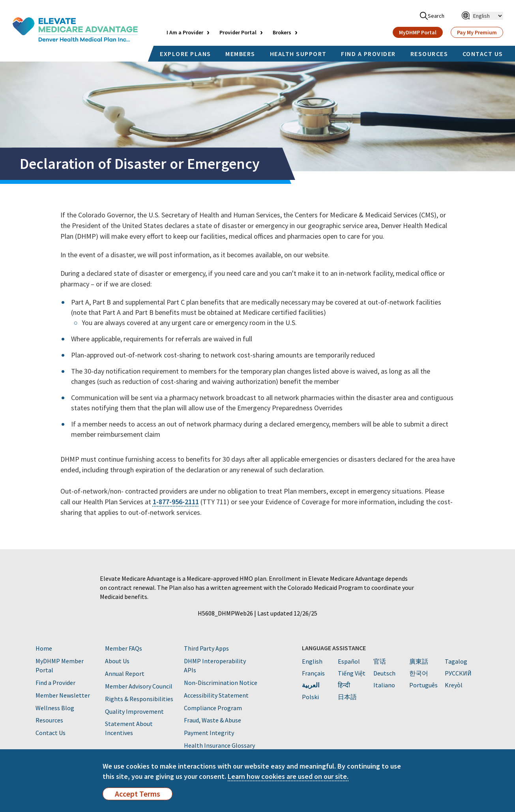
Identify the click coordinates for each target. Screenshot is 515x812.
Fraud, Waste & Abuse (213, 720)
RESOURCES (429, 54)
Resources (49, 720)
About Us (117, 661)
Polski (310, 697)
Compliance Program (213, 708)
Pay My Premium (477, 32)
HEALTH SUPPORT (298, 54)
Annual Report (125, 674)
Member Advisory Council (139, 686)
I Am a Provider (185, 32)
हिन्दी (344, 685)
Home (44, 648)
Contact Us (51, 733)
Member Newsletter (63, 695)
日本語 (347, 697)
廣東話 (419, 661)
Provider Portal (238, 32)
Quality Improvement (134, 711)
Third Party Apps (206, 648)
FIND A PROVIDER (368, 54)
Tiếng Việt (352, 673)
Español (349, 661)
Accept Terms (138, 794)
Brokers (282, 32)
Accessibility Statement (216, 695)
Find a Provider (55, 683)
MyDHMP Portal (418, 32)
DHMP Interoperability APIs (215, 665)
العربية (311, 685)
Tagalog (456, 661)
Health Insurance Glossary (219, 745)
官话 (380, 661)
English (312, 661)
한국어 (419, 673)
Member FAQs (124, 648)
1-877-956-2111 (176, 502)
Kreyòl (454, 685)
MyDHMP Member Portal (60, 665)
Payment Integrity (209, 733)
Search (432, 16)
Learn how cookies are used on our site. (288, 776)
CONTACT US (483, 54)
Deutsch (384, 673)
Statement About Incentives (129, 728)
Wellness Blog (55, 708)
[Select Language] (487, 16)
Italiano (384, 685)
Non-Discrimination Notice (221, 683)
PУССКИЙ (458, 673)
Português (423, 685)
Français (313, 673)
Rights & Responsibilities (139, 699)
